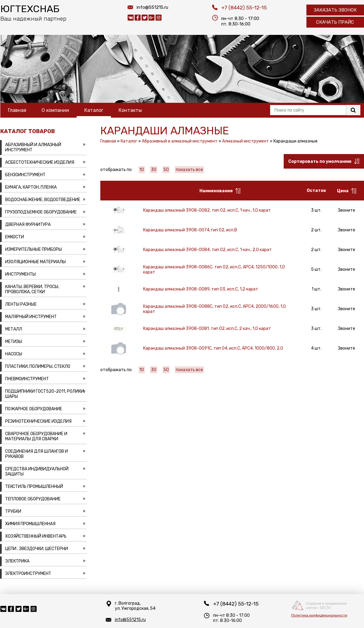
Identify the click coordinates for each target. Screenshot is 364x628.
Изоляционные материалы (35, 262)
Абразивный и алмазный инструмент (33, 147)
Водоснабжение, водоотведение (43, 200)
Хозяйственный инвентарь (36, 536)
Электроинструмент (28, 574)
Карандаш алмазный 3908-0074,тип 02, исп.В (190, 230)
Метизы (14, 342)
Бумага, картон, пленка (31, 187)
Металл (14, 329)
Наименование (220, 191)
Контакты (130, 110)
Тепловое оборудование (33, 499)
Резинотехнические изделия (38, 421)
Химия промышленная (30, 524)
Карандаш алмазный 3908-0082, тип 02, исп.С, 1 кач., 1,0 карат (207, 210)
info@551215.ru (152, 7)
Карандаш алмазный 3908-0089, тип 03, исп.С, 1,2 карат (201, 289)
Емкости (15, 237)
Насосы (14, 354)
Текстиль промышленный (34, 487)
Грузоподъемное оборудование (41, 212)
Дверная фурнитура (28, 225)
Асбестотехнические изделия (40, 162)
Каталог (94, 110)
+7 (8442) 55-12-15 (244, 8)
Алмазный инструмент (245, 141)
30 (154, 170)
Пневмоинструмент (27, 379)
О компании (55, 110)
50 (166, 170)
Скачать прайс (335, 22)
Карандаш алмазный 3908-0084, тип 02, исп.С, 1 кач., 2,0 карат (207, 250)
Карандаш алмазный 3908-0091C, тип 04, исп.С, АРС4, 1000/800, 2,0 (213, 348)
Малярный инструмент (31, 317)
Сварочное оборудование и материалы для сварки (36, 436)
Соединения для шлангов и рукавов (37, 454)
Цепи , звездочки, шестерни (37, 549)
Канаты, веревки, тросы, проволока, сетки (32, 289)
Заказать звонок (335, 10)
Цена (347, 191)
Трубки (13, 511)
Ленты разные (21, 304)
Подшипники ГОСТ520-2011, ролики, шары (45, 394)
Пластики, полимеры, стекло (38, 366)
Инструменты (20, 274)
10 (142, 170)
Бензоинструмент (25, 175)
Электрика (17, 561)
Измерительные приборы (33, 249)
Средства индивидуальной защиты (37, 472)
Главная (17, 110)
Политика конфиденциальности (319, 615)
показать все (189, 170)
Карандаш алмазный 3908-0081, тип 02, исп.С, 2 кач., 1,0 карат (207, 329)
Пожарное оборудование (34, 409)
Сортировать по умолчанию (324, 161)
